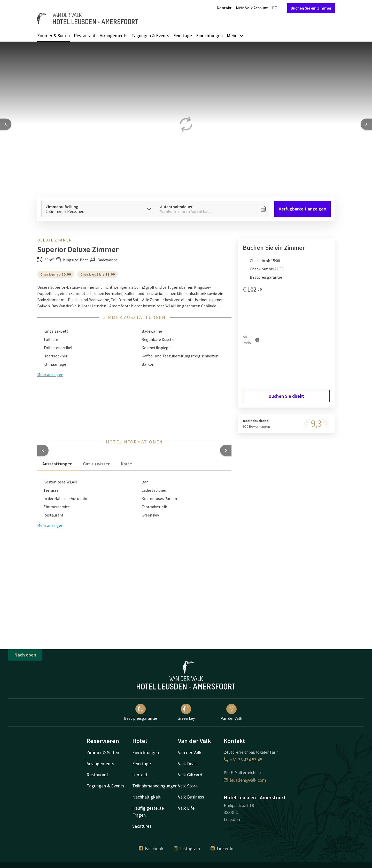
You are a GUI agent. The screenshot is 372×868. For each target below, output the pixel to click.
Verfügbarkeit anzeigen (303, 209)
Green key (186, 712)
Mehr (235, 36)
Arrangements (114, 36)
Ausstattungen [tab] (57, 464)
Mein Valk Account (252, 8)
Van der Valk (231, 712)
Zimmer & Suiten (53, 36)
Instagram (187, 849)
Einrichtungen (209, 36)
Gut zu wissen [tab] (97, 464)
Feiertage (183, 36)
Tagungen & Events (150, 36)
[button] (43, 450)
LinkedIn (222, 849)
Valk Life (186, 808)
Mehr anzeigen (50, 525)
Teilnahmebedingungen (155, 786)
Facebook (151, 849)
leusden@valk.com (245, 780)
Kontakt (224, 8)
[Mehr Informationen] (257, 340)
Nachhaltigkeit (146, 797)
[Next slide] (366, 124)
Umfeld (140, 775)
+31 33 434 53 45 (243, 760)
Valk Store (188, 786)
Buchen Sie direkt (286, 396)
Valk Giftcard (190, 775)
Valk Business (191, 797)
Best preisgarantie (141, 712)
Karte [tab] (126, 464)
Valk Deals (188, 764)
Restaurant (85, 36)
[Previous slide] (6, 124)
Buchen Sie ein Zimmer (311, 8)
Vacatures (142, 826)
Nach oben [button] (25, 655)
